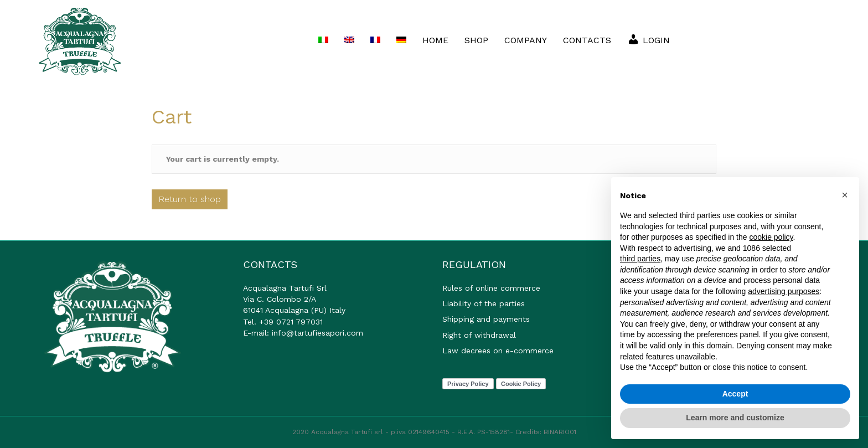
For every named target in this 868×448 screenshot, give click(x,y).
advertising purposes (784, 291)
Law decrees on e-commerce (498, 351)
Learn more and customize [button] (735, 418)
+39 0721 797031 (291, 322)
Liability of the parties (484, 303)
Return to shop (190, 199)
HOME (435, 40)
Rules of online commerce (491, 288)
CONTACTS (587, 40)
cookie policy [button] (771, 237)
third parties (640, 259)
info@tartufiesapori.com (317, 333)
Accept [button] (735, 394)
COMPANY (526, 40)
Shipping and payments (486, 319)
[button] (845, 195)
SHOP (476, 40)
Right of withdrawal (479, 335)
